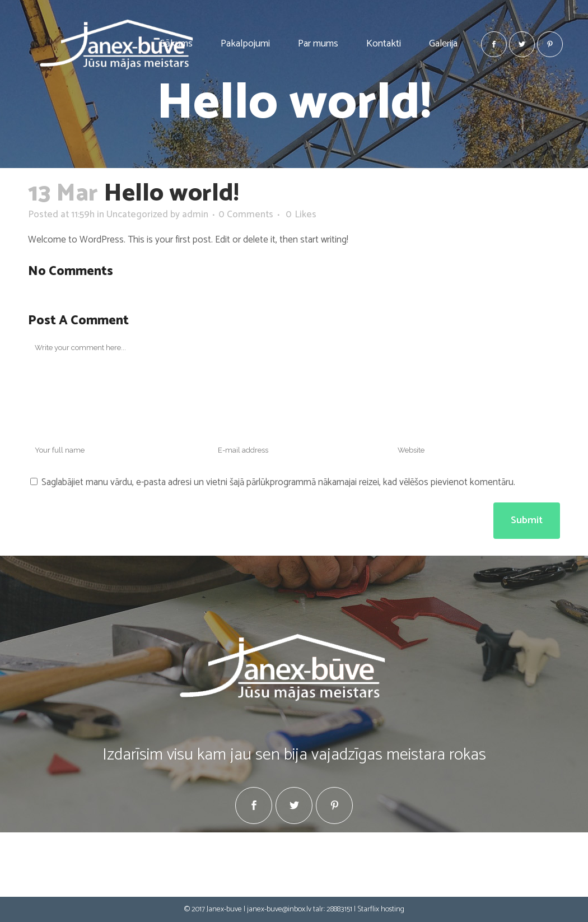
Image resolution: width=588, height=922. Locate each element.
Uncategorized (137, 215)
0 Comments (246, 215)
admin (195, 215)
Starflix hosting (381, 909)
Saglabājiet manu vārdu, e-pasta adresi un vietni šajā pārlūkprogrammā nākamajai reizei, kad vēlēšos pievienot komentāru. (278, 482)
